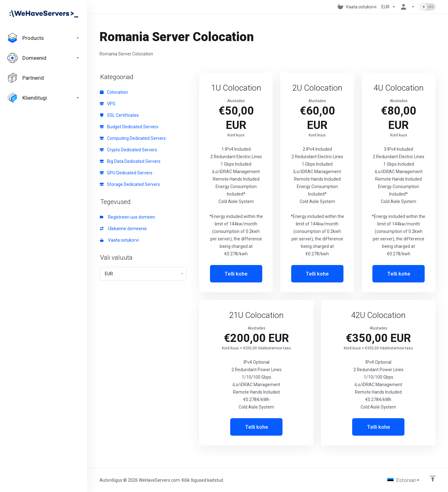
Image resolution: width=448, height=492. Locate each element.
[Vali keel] (404, 480)
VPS (108, 104)
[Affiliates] (44, 78)
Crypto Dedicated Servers (128, 150)
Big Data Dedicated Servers (130, 161)
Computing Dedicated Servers (133, 138)
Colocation (114, 92)
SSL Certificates (119, 115)
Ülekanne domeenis (123, 229)
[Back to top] (433, 479)
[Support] (44, 98)
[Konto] (408, 7)
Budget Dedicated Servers (129, 127)
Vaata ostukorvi (119, 240)
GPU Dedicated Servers (126, 173)
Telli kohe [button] (236, 274)
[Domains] (44, 58)
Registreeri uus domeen (127, 217)
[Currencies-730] (389, 7)
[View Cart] (357, 7)
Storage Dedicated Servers (130, 184)
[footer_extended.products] (44, 38)
